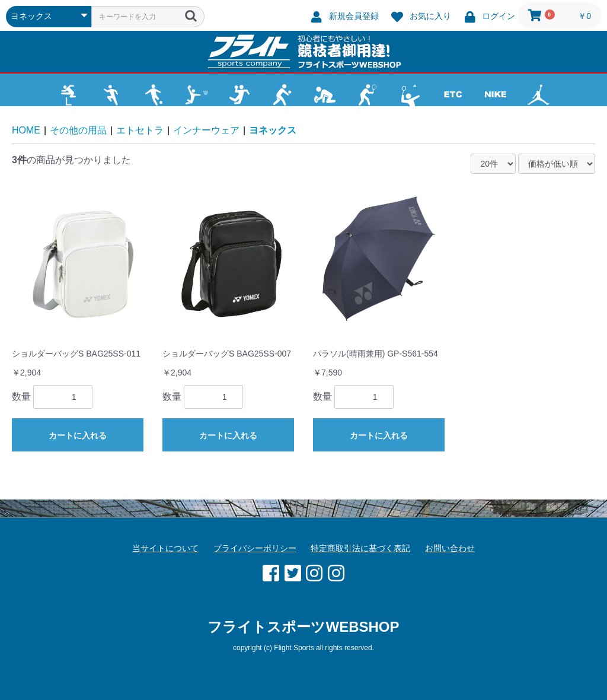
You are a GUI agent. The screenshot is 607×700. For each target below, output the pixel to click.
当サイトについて (165, 548)
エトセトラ (140, 130)
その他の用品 (78, 130)
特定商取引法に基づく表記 (360, 548)
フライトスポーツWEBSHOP (303, 627)
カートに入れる (78, 435)
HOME (26, 130)
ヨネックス (273, 130)
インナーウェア (206, 130)
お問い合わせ (450, 548)
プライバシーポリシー (255, 548)
